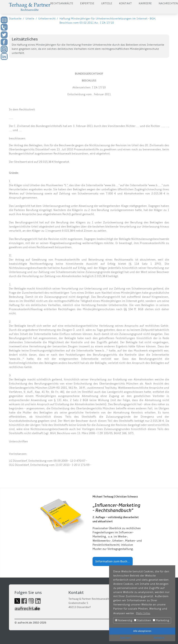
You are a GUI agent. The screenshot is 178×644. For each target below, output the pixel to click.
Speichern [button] (126, 638)
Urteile (107, 3)
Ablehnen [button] (159, 638)
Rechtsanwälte (62, 3)
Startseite (15, 19)
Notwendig (124, 620)
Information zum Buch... (113, 561)
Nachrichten (168, 3)
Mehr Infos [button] (143, 613)
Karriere (145, 3)
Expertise (87, 3)
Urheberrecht (47, 19)
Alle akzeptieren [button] (142, 631)
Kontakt (125, 3)
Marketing (161, 620)
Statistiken (143, 620)
